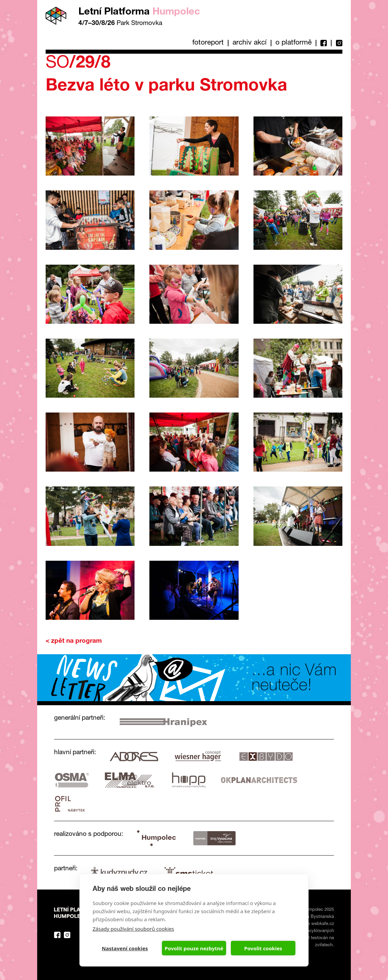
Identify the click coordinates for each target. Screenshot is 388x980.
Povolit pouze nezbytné (194, 948)
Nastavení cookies (125, 948)
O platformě (294, 43)
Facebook (323, 43)
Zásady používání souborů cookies (133, 929)
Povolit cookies (263, 948)
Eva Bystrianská (318, 917)
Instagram (337, 43)
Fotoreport (208, 43)
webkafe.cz (323, 924)
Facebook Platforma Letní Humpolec (57, 935)
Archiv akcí (250, 43)
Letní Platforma (139, 12)
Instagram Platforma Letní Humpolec (67, 935)
